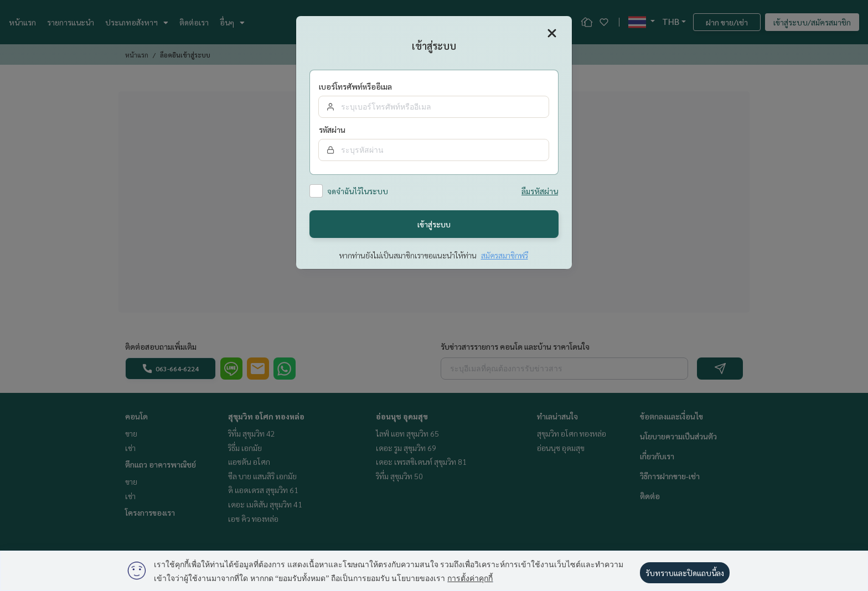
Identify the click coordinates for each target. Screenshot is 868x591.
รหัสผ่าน (332, 130)
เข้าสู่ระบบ (434, 224)
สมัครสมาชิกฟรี (505, 256)
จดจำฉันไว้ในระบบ (358, 191)
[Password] (434, 150)
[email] (434, 107)
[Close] (552, 33)
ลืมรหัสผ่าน (540, 191)
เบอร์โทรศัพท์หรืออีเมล (355, 87)
